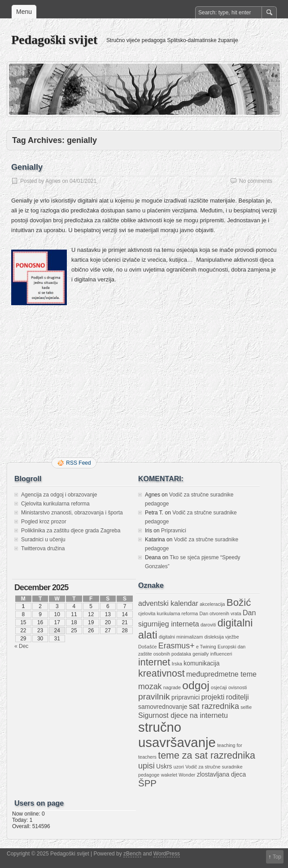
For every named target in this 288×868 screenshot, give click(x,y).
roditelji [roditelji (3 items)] (238, 697)
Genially (27, 167)
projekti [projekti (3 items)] (213, 697)
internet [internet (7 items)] (154, 662)
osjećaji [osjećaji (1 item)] (219, 687)
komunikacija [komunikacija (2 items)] (201, 663)
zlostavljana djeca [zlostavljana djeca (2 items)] (222, 774)
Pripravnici (174, 531)
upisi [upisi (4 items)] (146, 766)
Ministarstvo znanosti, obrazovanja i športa (72, 513)
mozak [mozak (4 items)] (150, 687)
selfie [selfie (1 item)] (246, 707)
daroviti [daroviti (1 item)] (208, 625)
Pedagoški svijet (54, 40)
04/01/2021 (83, 181)
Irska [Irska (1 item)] (177, 664)
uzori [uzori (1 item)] (179, 767)
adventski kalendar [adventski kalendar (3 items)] (168, 603)
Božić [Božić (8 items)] (239, 602)
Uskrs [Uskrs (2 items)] (164, 766)
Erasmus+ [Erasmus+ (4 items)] (177, 646)
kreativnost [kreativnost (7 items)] (161, 674)
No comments (256, 181)
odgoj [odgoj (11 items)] (196, 685)
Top (277, 857)
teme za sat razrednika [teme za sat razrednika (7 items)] (207, 756)
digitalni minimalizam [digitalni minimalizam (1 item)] (181, 637)
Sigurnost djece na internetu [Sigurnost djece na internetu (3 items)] (183, 715)
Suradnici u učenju (43, 540)
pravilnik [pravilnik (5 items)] (154, 697)
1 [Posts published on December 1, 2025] (24, 606)
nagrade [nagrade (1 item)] (172, 687)
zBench (132, 854)
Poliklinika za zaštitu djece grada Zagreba (71, 531)
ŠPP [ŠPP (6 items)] (147, 783)
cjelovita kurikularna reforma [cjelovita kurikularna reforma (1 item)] (168, 613)
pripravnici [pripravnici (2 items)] (185, 697)
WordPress (167, 854)
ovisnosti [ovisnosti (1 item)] (238, 687)
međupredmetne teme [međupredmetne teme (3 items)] (221, 674)
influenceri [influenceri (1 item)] (221, 654)
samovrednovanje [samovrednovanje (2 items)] (163, 707)
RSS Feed (78, 463)
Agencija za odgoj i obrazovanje (59, 495)
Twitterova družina (43, 548)
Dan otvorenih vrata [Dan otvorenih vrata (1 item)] (220, 613)
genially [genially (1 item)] (201, 654)
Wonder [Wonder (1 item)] (187, 775)
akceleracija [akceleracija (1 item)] (212, 604)
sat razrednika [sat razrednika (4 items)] (214, 706)
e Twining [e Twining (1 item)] (206, 647)
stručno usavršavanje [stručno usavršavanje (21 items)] (177, 735)
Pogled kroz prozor (44, 522)
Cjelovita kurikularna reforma (55, 504)
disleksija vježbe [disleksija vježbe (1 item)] (222, 637)
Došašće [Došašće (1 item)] (147, 647)
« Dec (21, 646)
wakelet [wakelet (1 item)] (169, 775)
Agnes (53, 181)
